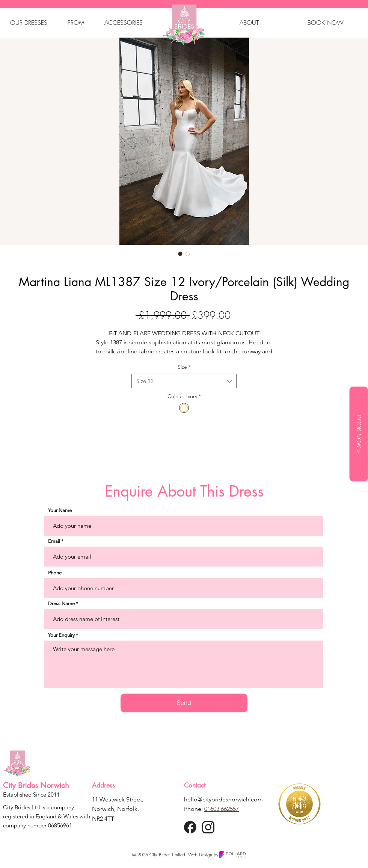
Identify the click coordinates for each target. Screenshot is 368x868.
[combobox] (184, 381)
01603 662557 (222, 809)
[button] (29, 23)
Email (54, 541)
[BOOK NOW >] (358, 434)
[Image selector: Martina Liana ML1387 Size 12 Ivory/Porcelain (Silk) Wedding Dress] (180, 254)
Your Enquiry (61, 635)
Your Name (60, 510)
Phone (55, 573)
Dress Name (61, 604)
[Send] (184, 703)
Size (184, 367)
